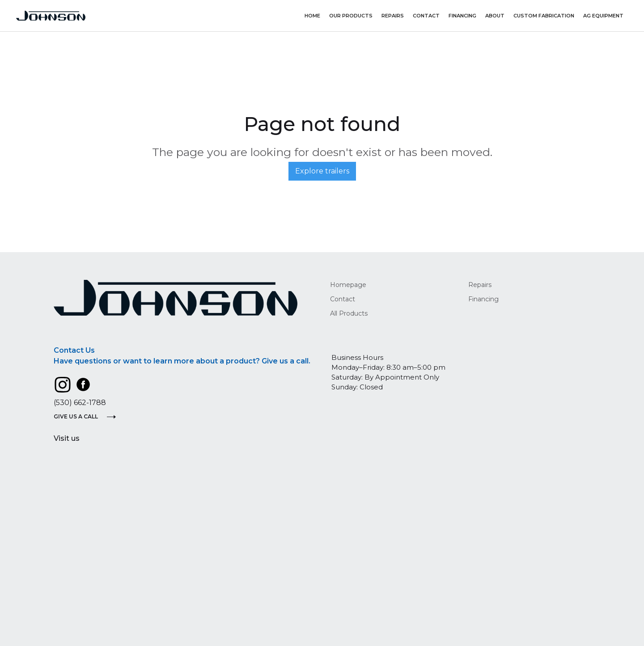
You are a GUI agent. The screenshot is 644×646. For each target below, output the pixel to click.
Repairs (480, 285)
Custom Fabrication (544, 16)
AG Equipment (603, 16)
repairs (393, 16)
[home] (51, 16)
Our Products (351, 16)
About (495, 16)
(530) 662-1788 (80, 403)
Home (312, 16)
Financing (462, 16)
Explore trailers (322, 171)
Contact (426, 16)
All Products (349, 313)
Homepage (348, 285)
